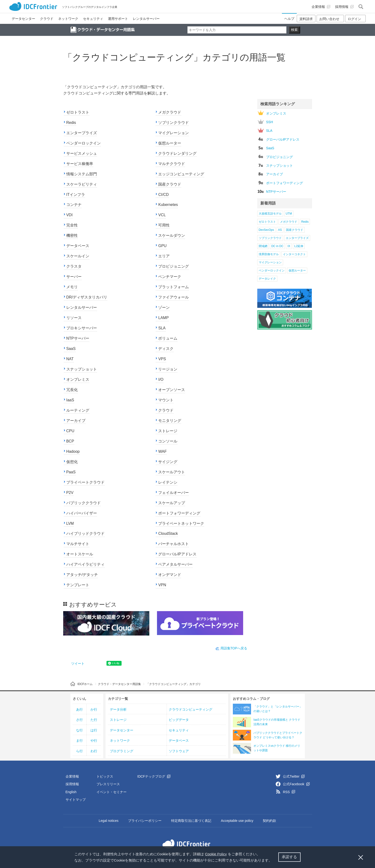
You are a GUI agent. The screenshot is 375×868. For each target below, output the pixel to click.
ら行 (79, 751)
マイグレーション (174, 133)
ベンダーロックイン (84, 143)
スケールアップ (172, 503)
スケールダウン (172, 235)
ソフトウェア (179, 751)
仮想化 (72, 462)
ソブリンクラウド (174, 123)
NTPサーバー (78, 338)
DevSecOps (266, 230)
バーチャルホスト (174, 544)
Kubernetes (168, 205)
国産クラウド (170, 184)
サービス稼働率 (80, 164)
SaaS (71, 349)
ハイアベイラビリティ (85, 564)
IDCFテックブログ (154, 776)
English (71, 792)
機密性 (72, 235)
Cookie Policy (216, 854)
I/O (161, 379)
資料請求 (306, 19)
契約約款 (269, 821)
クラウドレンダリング (177, 153)
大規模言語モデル (270, 214)
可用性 (164, 225)
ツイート (78, 663)
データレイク (267, 279)
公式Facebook (296, 784)
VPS (162, 359)
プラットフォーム (174, 287)
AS (280, 230)
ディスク (166, 349)
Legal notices (109, 821)
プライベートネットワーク (181, 523)
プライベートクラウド (85, 482)
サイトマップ (76, 800)
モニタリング (170, 421)
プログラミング (122, 751)
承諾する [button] (289, 857)
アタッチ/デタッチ (82, 575)
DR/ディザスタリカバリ (87, 297)
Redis (71, 123)
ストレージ (168, 431)
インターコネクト (294, 254)
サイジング (168, 462)
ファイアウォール (174, 297)
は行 (94, 730)
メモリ (72, 287)
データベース (78, 246)
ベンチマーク (170, 277)
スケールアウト (172, 472)
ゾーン (164, 307)
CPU (70, 431)
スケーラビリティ (82, 184)
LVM (70, 523)
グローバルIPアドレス (177, 554)
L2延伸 (299, 246)
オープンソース (172, 390)
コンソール (168, 441)
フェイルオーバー (174, 493)
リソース (74, 318)
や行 (94, 741)
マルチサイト (78, 544)
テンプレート (78, 585)
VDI (70, 215)
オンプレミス (78, 379)
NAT (70, 359)
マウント (166, 400)
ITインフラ (76, 195)
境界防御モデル (269, 254)
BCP (70, 441)
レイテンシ (168, 482)
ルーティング (78, 410)
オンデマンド (170, 575)
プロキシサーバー (82, 328)
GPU (162, 246)
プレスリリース (108, 784)
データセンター (122, 730)
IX (289, 246)
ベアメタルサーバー (175, 564)
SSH (265, 122)
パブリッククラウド (84, 503)
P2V (70, 493)
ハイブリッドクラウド (85, 534)
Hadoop (73, 451)
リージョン (168, 369)
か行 (94, 709)
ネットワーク (120, 741)
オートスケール (80, 554)
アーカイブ (76, 421)
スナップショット (82, 369)
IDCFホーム (85, 684)
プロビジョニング (174, 266)
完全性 (72, 225)
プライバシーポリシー (145, 821)
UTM (289, 214)
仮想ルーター (170, 143)
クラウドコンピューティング (190, 709)
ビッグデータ (179, 720)
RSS (289, 792)
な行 (79, 730)
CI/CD (163, 195)
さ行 (79, 720)
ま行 (79, 741)
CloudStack (168, 534)
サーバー (74, 277)
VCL (162, 215)
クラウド (166, 410)
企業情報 (72, 776)
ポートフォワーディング (179, 513)
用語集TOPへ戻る (234, 648)
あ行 (79, 709)
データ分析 (118, 709)
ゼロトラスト (78, 112)
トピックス (105, 776)
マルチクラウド (172, 164)
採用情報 (72, 784)
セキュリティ (179, 730)
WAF (162, 451)
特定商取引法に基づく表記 (191, 821)
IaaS (70, 400)
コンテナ (74, 205)
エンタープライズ (82, 133)
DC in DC (277, 246)
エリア (164, 256)
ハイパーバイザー (82, 513)
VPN (162, 585)
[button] (274, 861)
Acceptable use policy (237, 821)
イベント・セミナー (112, 792)
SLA (162, 328)
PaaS (71, 472)
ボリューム (168, 338)
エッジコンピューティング (181, 174)
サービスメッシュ (82, 153)
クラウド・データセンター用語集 (119, 684)
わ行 (94, 751)
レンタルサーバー (82, 307)
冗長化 (72, 390)
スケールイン (78, 256)
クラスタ (74, 266)
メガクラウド (170, 112)
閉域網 (263, 246)
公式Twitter (294, 776)
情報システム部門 (82, 174)
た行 (94, 720)
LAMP (163, 318)
